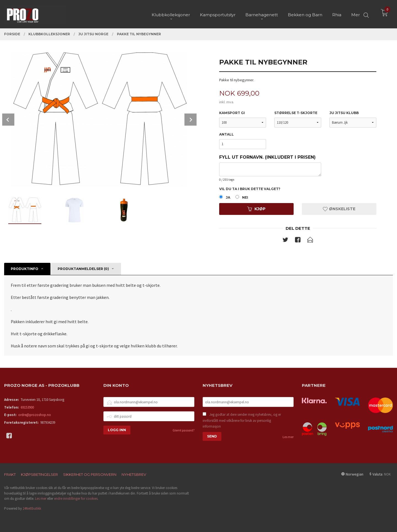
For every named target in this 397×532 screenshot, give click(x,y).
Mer (356, 14)
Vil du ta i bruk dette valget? (250, 189)
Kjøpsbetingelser (39, 474)
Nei (245, 197)
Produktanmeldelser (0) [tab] (83, 269)
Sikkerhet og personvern (90, 474)
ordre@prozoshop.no (35, 415)
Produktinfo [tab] (25, 269)
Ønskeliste (339, 209)
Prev (8, 120)
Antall (226, 134)
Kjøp (256, 209)
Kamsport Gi (232, 113)
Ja (228, 197)
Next (191, 120)
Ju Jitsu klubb (344, 113)
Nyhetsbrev (134, 474)
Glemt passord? (183, 430)
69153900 (27, 407)
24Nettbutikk (32, 508)
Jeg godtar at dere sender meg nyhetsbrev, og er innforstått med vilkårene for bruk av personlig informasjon (242, 420)
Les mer (288, 437)
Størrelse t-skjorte (296, 113)
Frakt (10, 474)
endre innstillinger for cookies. (76, 499)
